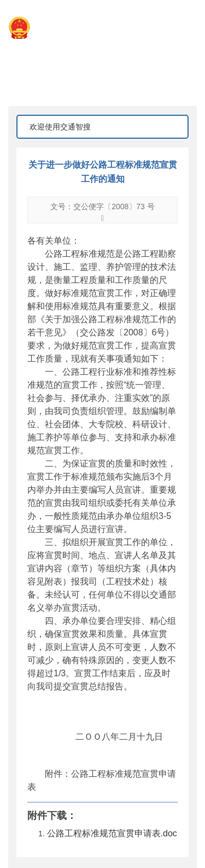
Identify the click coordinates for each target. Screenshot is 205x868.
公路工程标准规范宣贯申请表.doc (112, 833)
